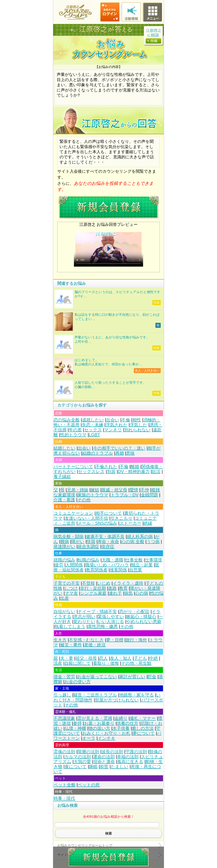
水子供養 (121, 728)
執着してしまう (70, 626)
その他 (84, 500)
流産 (58, 663)
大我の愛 (82, 762)
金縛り (121, 718)
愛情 (134, 490)
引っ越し (62, 695)
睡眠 (93, 767)
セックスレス (91, 472)
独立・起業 (142, 565)
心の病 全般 (133, 542)
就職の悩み (64, 560)
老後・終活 (95, 645)
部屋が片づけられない (117, 700)
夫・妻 (67, 658)
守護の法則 (136, 752)
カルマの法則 (78, 757)
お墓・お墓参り (99, 723)
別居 (111, 472)
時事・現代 (64, 798)
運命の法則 (104, 757)
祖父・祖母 (86, 658)
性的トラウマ (73, 435)
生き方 (60, 640)
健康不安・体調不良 (105, 537)
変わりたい (84, 622)
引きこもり (121, 518)
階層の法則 (88, 752)
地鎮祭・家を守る (137, 695)
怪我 (91, 542)
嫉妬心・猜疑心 (141, 617)
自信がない (64, 612)
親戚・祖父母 (114, 490)
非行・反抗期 (93, 588)
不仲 (145, 490)
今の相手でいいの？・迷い (119, 448)
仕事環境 (153, 560)
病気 (128, 593)
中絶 (154, 658)
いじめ (104, 583)
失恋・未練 (93, 425)
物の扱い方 (99, 728)
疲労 (59, 565)
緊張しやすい (111, 617)
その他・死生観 (136, 663)
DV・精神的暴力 (134, 472)
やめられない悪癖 (144, 622)
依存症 (108, 547)
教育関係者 (97, 570)
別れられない (137, 430)
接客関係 (118, 570)
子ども (140, 658)
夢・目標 (115, 640)
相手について (109, 513)
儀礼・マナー (143, 718)
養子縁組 (62, 476)
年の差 (75, 430)
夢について (144, 733)
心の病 (142, 593)
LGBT (94, 435)
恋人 (103, 658)
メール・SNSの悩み (97, 523)
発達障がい (64, 547)
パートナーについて (73, 467)
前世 (104, 767)
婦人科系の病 (140, 537)
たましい (120, 767)
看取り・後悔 (106, 663)
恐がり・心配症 (134, 612)
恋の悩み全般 (67, 420)
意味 (130, 453)
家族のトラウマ (93, 495)
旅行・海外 (136, 640)
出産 (65, 598)
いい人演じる (111, 622)
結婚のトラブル (98, 453)
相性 (137, 420)
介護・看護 (64, 500)
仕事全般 (134, 560)
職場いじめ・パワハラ (107, 565)
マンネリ (113, 430)
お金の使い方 (78, 682)
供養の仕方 (127, 723)
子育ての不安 (67, 583)
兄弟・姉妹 (78, 490)
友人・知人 (121, 658)
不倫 (126, 420)
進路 (112, 588)
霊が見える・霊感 (95, 718)
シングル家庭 (93, 593)
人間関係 (74, 565)
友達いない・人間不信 (86, 518)
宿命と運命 (104, 762)
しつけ (71, 588)
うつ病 (153, 542)
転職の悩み (89, 560)
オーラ (89, 738)
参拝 (77, 723)
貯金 (152, 677)
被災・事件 (71, 645)
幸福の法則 (128, 757)
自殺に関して (78, 663)
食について (76, 767)
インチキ (107, 738)
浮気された (117, 425)
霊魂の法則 (64, 752)
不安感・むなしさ (86, 640)
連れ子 (115, 593)
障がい (78, 542)
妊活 (156, 472)
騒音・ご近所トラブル (95, 695)
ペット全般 (64, 785)
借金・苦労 (64, 677)
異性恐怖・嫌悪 (103, 626)
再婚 (120, 453)
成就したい (93, 420)
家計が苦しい (132, 677)
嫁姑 (95, 490)
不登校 (88, 583)
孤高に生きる (130, 762)
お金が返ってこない (97, 677)
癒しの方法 (143, 728)
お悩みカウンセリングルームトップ (85, 845)
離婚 (135, 467)
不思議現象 (64, 718)
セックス (93, 430)
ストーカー (130, 523)
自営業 (136, 570)
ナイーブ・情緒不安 (97, 612)
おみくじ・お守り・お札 (106, 733)
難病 (65, 542)
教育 (123, 588)
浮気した (138, 425)
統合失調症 (88, 547)
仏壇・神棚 (75, 728)
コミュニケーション (73, 513)
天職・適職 (112, 560)
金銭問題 (149, 495)
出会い (113, 420)
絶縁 (148, 523)
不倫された (106, 467)
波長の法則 (112, 752)
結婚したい (64, 448)
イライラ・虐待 (128, 583)
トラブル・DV (125, 495)
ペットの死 (89, 785)
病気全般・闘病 (69, 537)
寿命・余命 (108, 542)
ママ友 (71, 593)
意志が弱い (84, 617)
